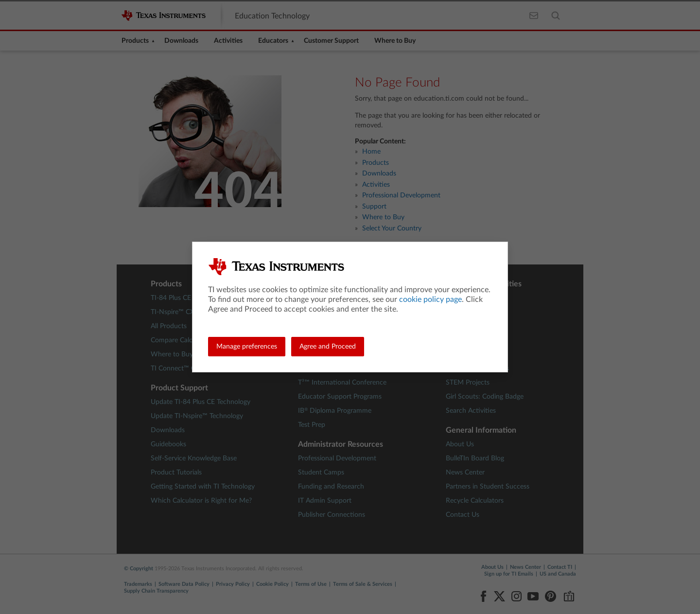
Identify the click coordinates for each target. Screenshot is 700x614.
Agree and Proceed (328, 347)
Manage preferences (247, 347)
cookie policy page (430, 299)
